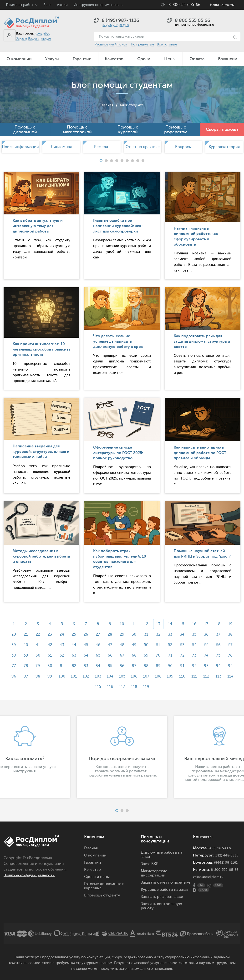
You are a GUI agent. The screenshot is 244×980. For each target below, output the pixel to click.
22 (51, 634)
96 (77, 676)
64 (128, 655)
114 (122, 687)
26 (103, 634)
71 (219, 655)
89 (219, 666)
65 (141, 655)
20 (26, 634)
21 (38, 634)
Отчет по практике (143, 147)
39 (38, 645)
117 (161, 687)
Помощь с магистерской (77, 129)
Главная (104, 105)
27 (116, 634)
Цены (170, 59)
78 (77, 666)
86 (180, 666)
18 (231, 624)
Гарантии (82, 59)
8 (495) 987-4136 (120, 20)
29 (141, 634)
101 (141, 676)
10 (128, 624)
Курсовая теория (224, 147)
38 (26, 645)
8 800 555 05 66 (193, 20)
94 (51, 676)
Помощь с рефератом (176, 129)
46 (128, 645)
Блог (47, 5)
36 (231, 634)
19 (13, 634)
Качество (114, 59)
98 (103, 676)
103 (167, 676)
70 (206, 655)
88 (206, 666)
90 (231, 666)
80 (103, 666)
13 (167, 624)
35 (219, 634)
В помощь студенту (102, 895)
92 (26, 676)
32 (180, 634)
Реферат (102, 147)
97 (90, 676)
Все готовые (167, 44)
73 (13, 666)
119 (186, 687)
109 (58, 687)
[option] (20, 147)
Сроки (144, 59)
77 (64, 666)
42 (77, 645)
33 (193, 634)
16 (206, 624)
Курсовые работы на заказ (165, 890)
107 (219, 676)
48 (154, 645)
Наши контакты (222, 5)
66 (154, 655)
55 (13, 655)
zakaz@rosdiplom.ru (211, 890)
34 (206, 634)
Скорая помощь (222, 129)
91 (13, 676)
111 (83, 687)
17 (219, 624)
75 (38, 666)
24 (77, 634)
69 (193, 655)
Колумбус (42, 33)
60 (77, 655)
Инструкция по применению (98, 5)
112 (96, 687)
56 (26, 655)
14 (180, 624)
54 (231, 645)
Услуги (52, 59)
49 (167, 645)
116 (148, 687)
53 (219, 645)
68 (180, 655)
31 (167, 634)
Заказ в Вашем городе (33, 38)
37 (13, 645)
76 (51, 666)
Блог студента (133, 105)
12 (154, 624)
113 (109, 687)
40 (51, 645)
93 (38, 676)
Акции (62, 5)
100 (128, 676)
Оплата (197, 59)
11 (141, 624)
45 (116, 645)
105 (193, 676)
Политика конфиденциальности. (34, 875)
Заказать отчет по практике (166, 882)
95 (64, 676)
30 (154, 634)
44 (103, 645)
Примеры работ (20, 5)
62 (103, 655)
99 (116, 676)
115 (135, 687)
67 (167, 655)
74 (25, 666)
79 (90, 666)
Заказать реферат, (157, 897)
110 (71, 687)
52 (206, 645)
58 (51, 655)
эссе (179, 897)
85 (167, 666)
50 (180, 645)
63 (116, 655)
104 (180, 676)
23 (64, 634)
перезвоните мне (115, 25)
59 (64, 655)
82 (129, 666)
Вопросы (183, 147)
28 (129, 634)
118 (173, 687)
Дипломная (61, 147)
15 (193, 624)
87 (193, 666)
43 (90, 645)
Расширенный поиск (111, 44)
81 (116, 666)
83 (141, 666)
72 (231, 655)
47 (141, 645)
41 (64, 645)
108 (231, 676)
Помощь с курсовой (128, 129)
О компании (19, 59)
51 (193, 645)
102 (154, 676)
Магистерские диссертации (154, 873)
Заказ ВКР (150, 864)
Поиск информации (20, 147)
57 (38, 655)
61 (90, 655)
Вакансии (228, 59)
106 (206, 676)
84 (154, 666)
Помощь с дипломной (25, 129)
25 (90, 634)
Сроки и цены (97, 877)
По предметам (142, 44)
